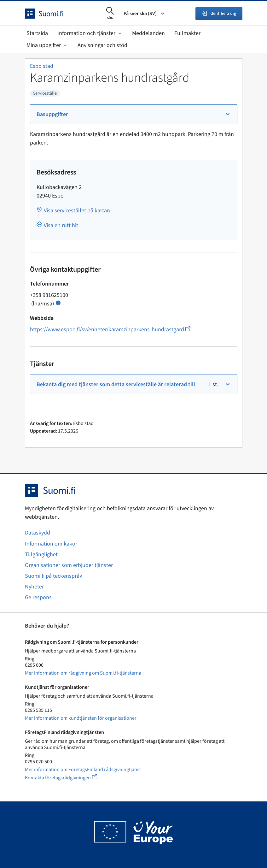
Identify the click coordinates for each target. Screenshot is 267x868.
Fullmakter (187, 33)
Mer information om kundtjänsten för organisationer (81, 718)
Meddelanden (148, 33)
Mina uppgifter (47, 45)
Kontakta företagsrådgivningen (66, 778)
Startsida (37, 33)
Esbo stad (42, 66)
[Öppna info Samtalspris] (58, 302)
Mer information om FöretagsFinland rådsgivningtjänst (83, 770)
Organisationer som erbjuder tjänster (69, 565)
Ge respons (38, 597)
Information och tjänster (90, 33)
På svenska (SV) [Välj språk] (145, 14)
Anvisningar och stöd (102, 45)
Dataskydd (38, 533)
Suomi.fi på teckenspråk (54, 576)
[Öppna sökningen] (110, 14)
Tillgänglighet (41, 555)
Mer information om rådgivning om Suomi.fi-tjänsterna (83, 673)
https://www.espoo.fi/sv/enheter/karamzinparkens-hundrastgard (110, 330)
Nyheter (34, 587)
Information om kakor (51, 544)
